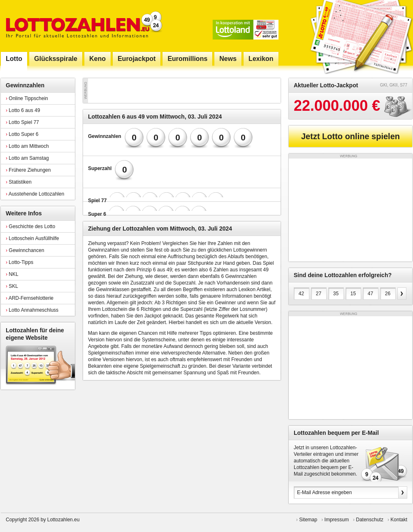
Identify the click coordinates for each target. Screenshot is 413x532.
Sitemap (308, 520)
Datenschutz (370, 520)
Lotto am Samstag (27, 158)
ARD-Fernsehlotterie (30, 298)
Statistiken (19, 182)
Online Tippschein (27, 98)
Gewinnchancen (25, 250)
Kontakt (399, 520)
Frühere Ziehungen (28, 170)
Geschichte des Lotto (30, 226)
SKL (12, 286)
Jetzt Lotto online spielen (350, 136)
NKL (12, 274)
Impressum (337, 520)
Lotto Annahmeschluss (32, 310)
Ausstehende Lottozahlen (35, 194)
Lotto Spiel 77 (22, 122)
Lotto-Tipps (20, 262)
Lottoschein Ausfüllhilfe (32, 238)
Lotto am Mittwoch (27, 146)
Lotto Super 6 (22, 134)
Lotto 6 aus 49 (23, 110)
